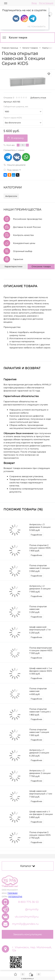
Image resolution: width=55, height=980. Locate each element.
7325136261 (13, 893)
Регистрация (46, 3)
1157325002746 (15, 897)
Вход (34, 3)
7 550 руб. (35, 797)
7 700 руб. (35, 776)
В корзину (16, 138)
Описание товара (41, 266)
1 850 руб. (34, 715)
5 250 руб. (35, 633)
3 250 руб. (35, 612)
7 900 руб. (35, 592)
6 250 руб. (35, 756)
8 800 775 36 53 (28, 902)
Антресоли (11, 196)
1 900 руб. (34, 551)
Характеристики (13, 266)
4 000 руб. (35, 674)
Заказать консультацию (27, 934)
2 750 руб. (35, 838)
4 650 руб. (35, 694)
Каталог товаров (15, 38)
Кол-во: (11, 145)
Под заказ (11, 170)
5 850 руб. (35, 817)
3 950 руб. (35, 571)
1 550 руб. (34, 735)
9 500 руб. (35, 530)
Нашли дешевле (15, 165)
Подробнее (36, 535)
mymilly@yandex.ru (25, 924)
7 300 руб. (35, 653)
